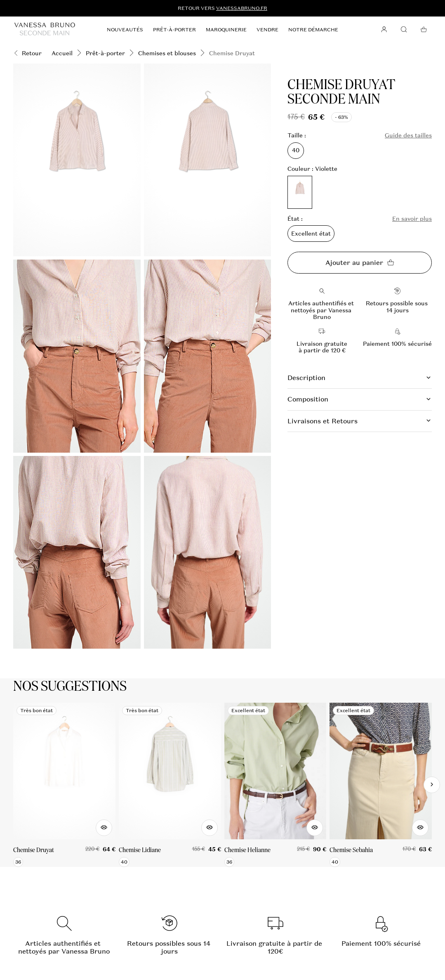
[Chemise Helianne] (275, 785)
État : (295, 219)
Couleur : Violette (312, 169)
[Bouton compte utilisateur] (384, 30)
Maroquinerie (226, 30)
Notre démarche (313, 30)
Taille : (297, 136)
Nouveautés (125, 30)
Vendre (267, 30)
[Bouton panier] (424, 30)
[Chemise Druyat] (64, 785)
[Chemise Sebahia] (381, 785)
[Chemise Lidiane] (170, 785)
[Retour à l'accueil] (45, 30)
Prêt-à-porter (174, 30)
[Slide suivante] (432, 785)
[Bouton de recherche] (404, 30)
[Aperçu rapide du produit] (104, 828)
